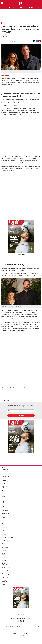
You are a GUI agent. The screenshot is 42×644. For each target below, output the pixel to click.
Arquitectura (5, 569)
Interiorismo (5, 570)
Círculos (31, 7)
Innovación (4, 582)
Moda (3, 473)
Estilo (3, 512)
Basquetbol (4, 528)
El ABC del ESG (5, 583)
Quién (3, 468)
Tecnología (4, 542)
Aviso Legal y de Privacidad (21, 633)
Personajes (4, 486)
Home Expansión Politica (8, 538)
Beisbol (3, 525)
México (3, 553)
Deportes (4, 515)
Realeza (21, 7)
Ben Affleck (24, 388)
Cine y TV (3, 516)
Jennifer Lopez (15, 388)
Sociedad (4, 560)
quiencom (22, 621)
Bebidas (3, 483)
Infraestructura (6, 567)
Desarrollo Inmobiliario (8, 566)
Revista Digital (37, 3)
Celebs (3, 498)
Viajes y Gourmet (6, 476)
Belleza (3, 475)
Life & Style (5, 510)
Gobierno (4, 552)
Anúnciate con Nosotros (21, 637)
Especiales (4, 508)
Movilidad (4, 579)
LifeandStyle (5, 547)
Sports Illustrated (7, 522)
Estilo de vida (5, 499)
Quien (18, 621)
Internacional (5, 540)
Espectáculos (10, 7)
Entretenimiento (5, 513)
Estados (4, 557)
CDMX (3, 556)
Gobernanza (5, 577)
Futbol (3, 523)
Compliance (21, 635)
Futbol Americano (6, 526)
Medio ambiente (5, 575)
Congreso (4, 555)
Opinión (3, 506)
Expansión (4, 535)
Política (4, 550)
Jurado (3, 490)
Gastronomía (5, 482)
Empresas (4, 536)
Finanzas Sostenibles (7, 580)
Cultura (3, 478)
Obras (3, 543)
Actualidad (4, 503)
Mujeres (4, 502)
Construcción (5, 565)
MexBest (4, 480)
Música (3, 518)
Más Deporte (5, 529)
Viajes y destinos (6, 485)
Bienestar (4, 488)
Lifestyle (4, 530)
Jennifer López (6, 79)
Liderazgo (4, 505)
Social (3, 576)
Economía (4, 539)
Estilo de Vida (5, 489)
